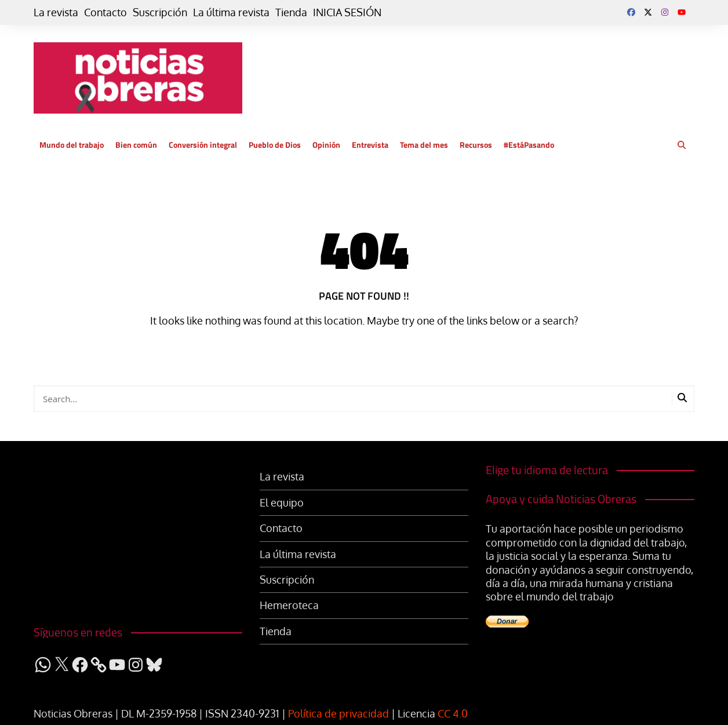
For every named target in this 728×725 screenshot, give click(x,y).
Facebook (631, 12)
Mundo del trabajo (72, 145)
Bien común (136, 145)
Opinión (326, 145)
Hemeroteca (289, 605)
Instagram (665, 12)
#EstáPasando (529, 145)
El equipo (282, 502)
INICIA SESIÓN (347, 12)
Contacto (105, 12)
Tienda (291, 12)
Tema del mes (424, 145)
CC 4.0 (453, 713)
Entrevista (370, 145)
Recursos (476, 145)
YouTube (682, 12)
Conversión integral (203, 145)
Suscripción (160, 12)
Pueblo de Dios (275, 145)
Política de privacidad (338, 713)
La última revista (231, 12)
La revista (56, 12)
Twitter (648, 12)
